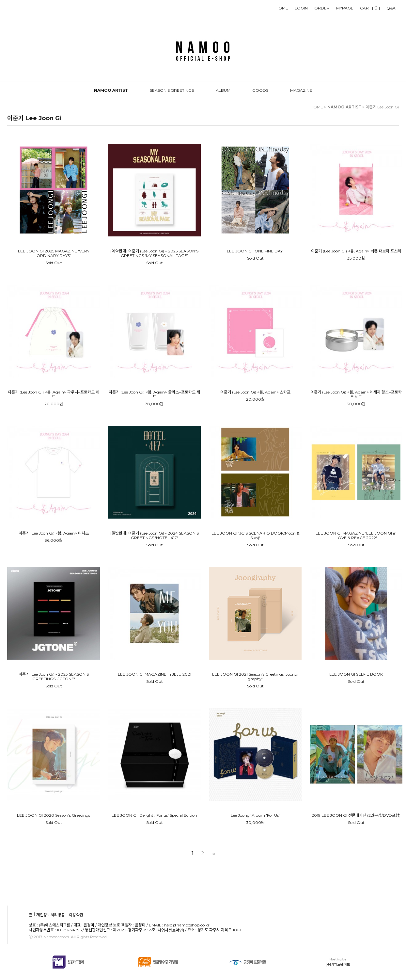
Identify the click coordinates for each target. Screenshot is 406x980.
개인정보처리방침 (51, 915)
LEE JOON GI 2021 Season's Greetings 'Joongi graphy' (255, 677)
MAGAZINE (301, 90)
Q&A (391, 8)
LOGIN (301, 8)
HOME (282, 8)
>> (213, 854)
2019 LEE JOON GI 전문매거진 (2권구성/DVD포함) (356, 815)
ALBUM (223, 90)
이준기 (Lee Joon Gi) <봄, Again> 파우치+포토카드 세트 (54, 394)
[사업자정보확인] (170, 930)
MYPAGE (345, 8)
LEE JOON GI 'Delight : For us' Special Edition (154, 815)
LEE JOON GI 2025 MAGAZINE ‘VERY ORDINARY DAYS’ (54, 253)
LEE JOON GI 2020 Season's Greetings (54, 815)
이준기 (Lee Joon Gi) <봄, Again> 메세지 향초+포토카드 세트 (356, 394)
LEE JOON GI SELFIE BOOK (356, 674)
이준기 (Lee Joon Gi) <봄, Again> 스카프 (255, 392)
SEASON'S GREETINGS (172, 90)
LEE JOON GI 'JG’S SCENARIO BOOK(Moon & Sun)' (255, 536)
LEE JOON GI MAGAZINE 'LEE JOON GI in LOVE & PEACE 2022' (356, 536)
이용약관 (76, 915)
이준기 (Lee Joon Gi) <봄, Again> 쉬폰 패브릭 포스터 (356, 251)
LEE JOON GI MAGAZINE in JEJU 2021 (155, 674)
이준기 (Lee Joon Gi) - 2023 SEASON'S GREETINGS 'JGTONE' (54, 677)
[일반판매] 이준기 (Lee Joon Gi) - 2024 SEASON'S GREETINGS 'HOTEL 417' (155, 536)
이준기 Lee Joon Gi (382, 107)
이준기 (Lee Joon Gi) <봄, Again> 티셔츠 (54, 533)
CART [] (370, 8)
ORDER (322, 8)
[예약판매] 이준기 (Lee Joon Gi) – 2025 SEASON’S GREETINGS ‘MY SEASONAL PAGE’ (154, 253)
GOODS (260, 90)
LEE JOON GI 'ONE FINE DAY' (255, 251)
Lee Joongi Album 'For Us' (255, 815)
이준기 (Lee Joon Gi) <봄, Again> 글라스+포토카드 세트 (154, 394)
